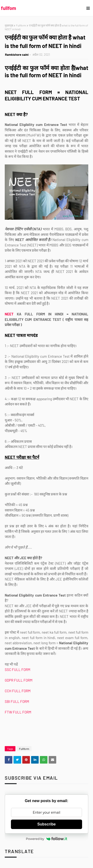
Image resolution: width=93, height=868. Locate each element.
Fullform (21, 25)
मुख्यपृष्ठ (9, 25)
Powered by (46, 839)
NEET (9, 314)
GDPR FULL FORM (19, 680)
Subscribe (46, 824)
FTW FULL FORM (18, 712)
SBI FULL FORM (17, 701)
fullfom (9, 8)
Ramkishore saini (17, 55)
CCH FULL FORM (18, 691)
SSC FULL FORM (18, 670)
